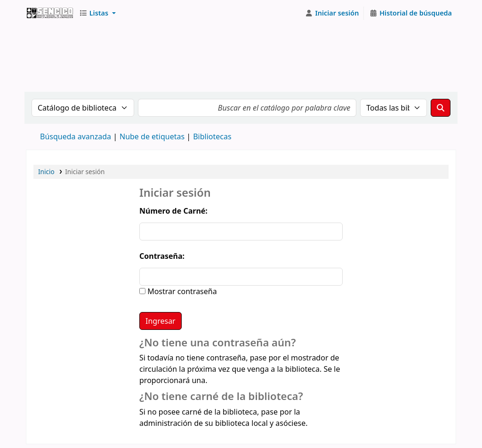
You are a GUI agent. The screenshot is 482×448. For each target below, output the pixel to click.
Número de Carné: (173, 211)
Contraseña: (162, 256)
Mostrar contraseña (181, 291)
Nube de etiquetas (152, 136)
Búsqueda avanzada (76, 136)
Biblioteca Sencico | (50, 13)
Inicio (46, 172)
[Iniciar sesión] (332, 13)
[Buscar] (441, 108)
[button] (97, 13)
